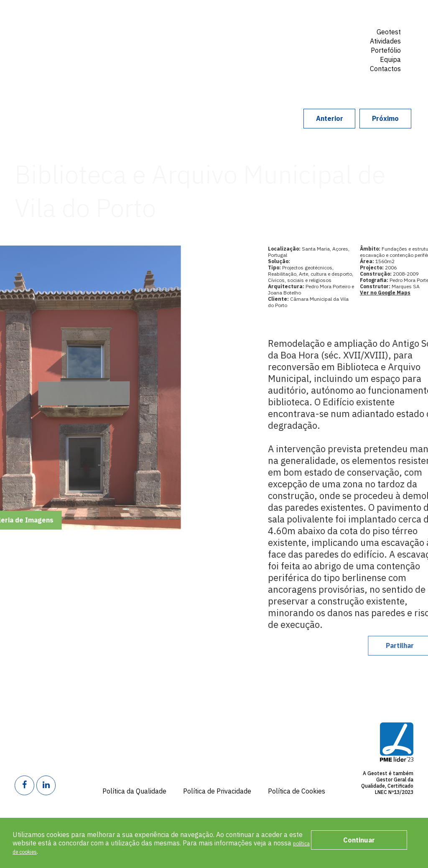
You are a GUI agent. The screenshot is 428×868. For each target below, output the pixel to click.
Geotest (81, 39)
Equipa (390, 59)
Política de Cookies (297, 791)
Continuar (359, 840)
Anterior (287, 118)
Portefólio (386, 50)
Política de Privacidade (217, 791)
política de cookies (41, 851)
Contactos (385, 69)
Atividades (385, 41)
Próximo (371, 118)
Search (391, 83)
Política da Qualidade (134, 791)
